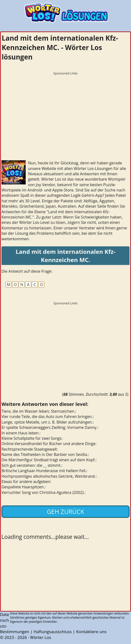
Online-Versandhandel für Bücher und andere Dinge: (49, 444)
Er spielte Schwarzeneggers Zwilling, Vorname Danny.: (50, 427)
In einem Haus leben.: (21, 433)
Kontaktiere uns (91, 632)
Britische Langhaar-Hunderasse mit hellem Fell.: (44, 471)
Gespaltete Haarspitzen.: (23, 487)
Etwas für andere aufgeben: (26, 482)
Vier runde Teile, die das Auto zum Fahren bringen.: (48, 417)
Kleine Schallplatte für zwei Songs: (32, 438)
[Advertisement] (65, 111)
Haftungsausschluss (53, 632)
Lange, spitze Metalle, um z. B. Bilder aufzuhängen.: (48, 422)
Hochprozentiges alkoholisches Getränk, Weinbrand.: (49, 476)
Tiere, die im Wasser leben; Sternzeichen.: (39, 411)
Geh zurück (65, 512)
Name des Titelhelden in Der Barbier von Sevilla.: (45, 454)
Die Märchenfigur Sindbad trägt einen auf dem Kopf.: (49, 460)
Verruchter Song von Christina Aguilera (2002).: (43, 492)
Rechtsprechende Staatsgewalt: (30, 449)
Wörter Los (41, 637)
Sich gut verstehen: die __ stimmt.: (32, 465)
